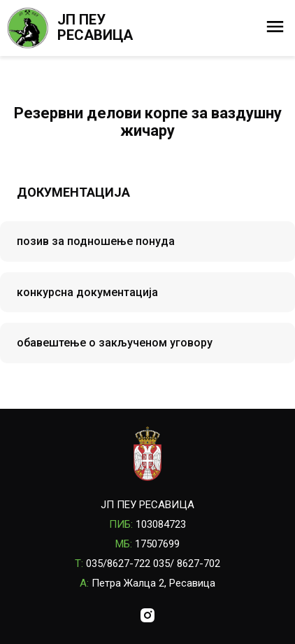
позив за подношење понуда (96, 241)
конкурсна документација (87, 292)
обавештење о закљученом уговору (115, 343)
